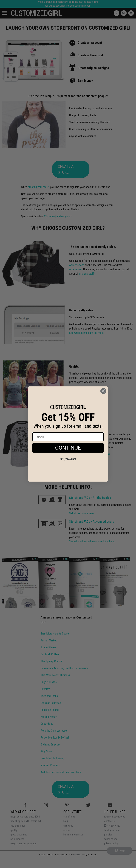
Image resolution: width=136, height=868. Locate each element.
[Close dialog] (103, 391)
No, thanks (68, 459)
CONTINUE (68, 448)
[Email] (68, 437)
